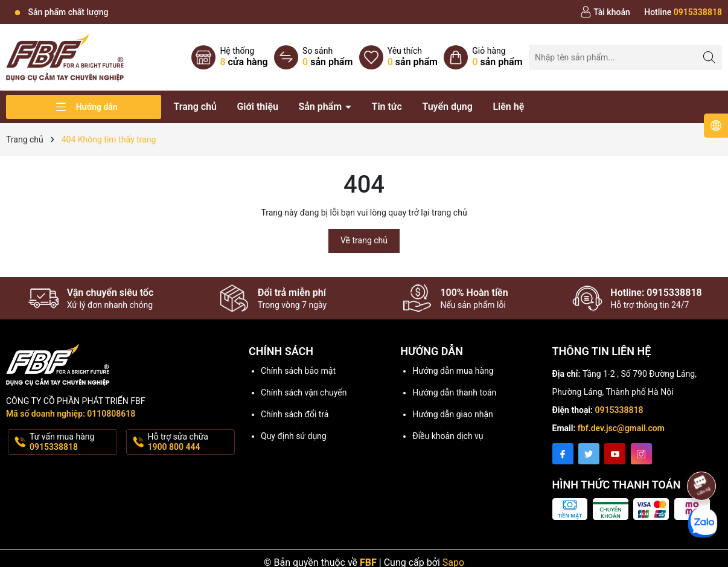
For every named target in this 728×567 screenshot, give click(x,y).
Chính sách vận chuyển (304, 392)
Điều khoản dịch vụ (448, 436)
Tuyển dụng (447, 107)
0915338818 (619, 410)
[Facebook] (563, 454)
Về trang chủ (364, 240)
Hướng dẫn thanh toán (454, 392)
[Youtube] (615, 454)
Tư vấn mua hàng (72, 442)
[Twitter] (589, 454)
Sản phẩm (321, 107)
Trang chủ (195, 107)
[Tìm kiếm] (710, 57)
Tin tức (387, 107)
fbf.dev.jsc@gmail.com (621, 428)
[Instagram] (641, 454)
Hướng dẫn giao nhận (453, 414)
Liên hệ (508, 107)
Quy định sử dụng (294, 436)
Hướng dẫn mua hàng (453, 371)
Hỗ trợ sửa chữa (190, 442)
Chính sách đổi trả (295, 414)
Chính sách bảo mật (298, 371)
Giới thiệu (257, 107)
